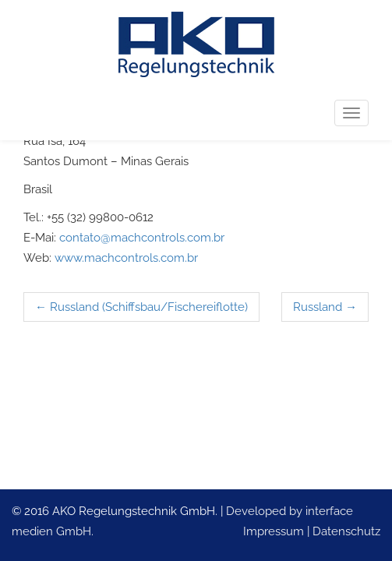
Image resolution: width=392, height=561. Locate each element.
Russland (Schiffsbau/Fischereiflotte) (141, 307)
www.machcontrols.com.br (126, 258)
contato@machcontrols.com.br (142, 238)
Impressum (274, 531)
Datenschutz (346, 531)
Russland (325, 307)
